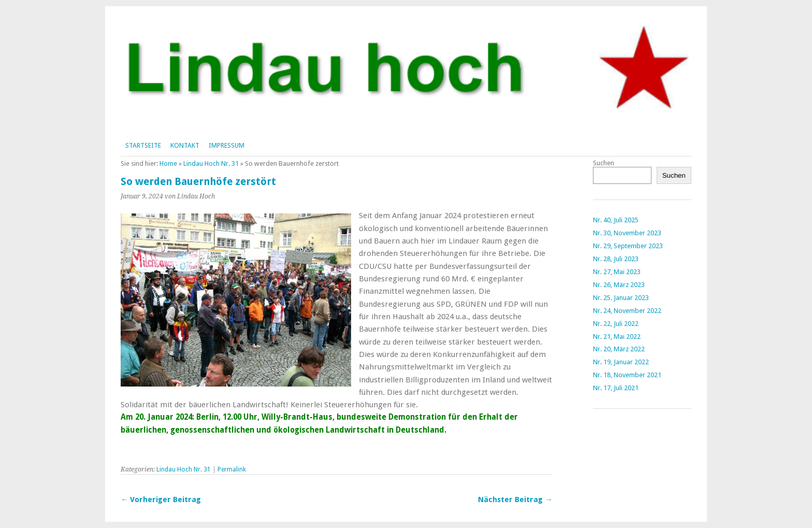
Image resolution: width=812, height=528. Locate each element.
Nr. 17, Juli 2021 (616, 388)
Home (168, 163)
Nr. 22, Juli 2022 (616, 324)
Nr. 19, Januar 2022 (621, 362)
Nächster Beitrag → (515, 500)
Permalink (232, 469)
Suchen (604, 163)
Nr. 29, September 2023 (628, 246)
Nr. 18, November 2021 (627, 375)
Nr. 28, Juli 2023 (616, 259)
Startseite (143, 145)
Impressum (227, 145)
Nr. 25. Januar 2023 (621, 298)
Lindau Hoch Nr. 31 (211, 163)
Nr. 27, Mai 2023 (617, 272)
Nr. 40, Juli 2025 (616, 220)
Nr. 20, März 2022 (619, 349)
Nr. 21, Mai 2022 (617, 337)
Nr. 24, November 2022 (627, 311)
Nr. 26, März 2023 (619, 285)
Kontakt (185, 145)
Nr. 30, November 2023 (627, 233)
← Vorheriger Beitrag (161, 500)
